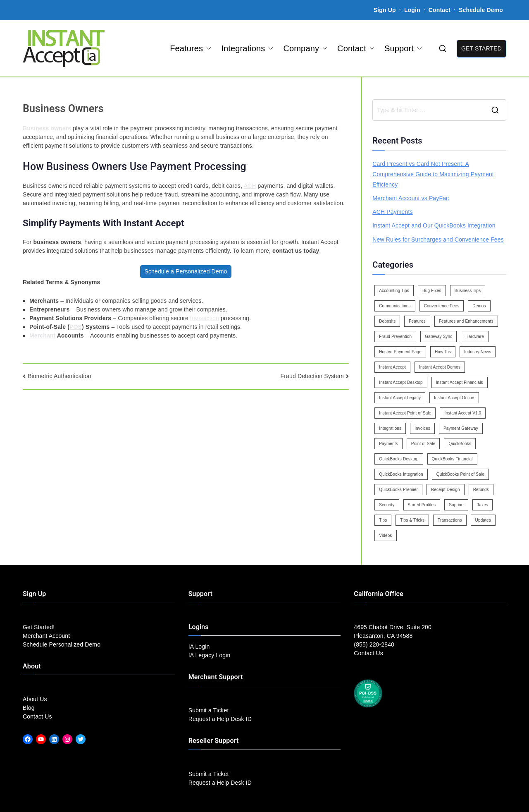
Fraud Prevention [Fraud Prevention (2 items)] (395, 337)
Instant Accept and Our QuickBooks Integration (434, 225)
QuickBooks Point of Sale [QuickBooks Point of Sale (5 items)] (460, 474)
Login (412, 10)
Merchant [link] (42, 335)
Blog (29, 708)
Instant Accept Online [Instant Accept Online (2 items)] (454, 398)
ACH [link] (250, 186)
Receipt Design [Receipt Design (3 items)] (446, 490)
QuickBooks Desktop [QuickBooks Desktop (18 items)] (399, 459)
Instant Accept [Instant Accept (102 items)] (392, 367)
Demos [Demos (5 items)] (479, 306)
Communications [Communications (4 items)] (395, 306)
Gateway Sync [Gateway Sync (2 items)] (438, 337)
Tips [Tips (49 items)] (383, 520)
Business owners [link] (47, 128)
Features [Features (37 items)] (417, 321)
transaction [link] (205, 318)
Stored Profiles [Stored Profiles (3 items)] (422, 505)
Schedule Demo (481, 10)
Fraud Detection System (312, 376)
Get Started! (39, 627)
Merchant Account (46, 636)
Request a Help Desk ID (220, 719)
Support (403, 48)
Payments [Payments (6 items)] (388, 444)
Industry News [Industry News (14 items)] (478, 352)
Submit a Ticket (209, 710)
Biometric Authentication (60, 376)
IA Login (199, 647)
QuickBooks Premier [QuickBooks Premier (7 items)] (398, 490)
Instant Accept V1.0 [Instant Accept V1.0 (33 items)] (463, 413)
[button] (207, 48)
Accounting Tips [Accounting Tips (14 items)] (394, 291)
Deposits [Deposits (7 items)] (387, 321)
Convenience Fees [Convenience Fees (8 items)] (442, 306)
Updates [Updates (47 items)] (483, 520)
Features (191, 48)
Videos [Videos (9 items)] (385, 535)
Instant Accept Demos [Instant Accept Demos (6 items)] (440, 367)
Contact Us (37, 716)
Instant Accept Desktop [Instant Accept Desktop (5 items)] (401, 382)
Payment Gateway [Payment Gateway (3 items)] (461, 428)
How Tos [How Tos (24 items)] (443, 352)
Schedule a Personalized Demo (186, 271)
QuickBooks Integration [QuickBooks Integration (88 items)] (401, 474)
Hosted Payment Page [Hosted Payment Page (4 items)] (400, 352)
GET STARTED (481, 48)
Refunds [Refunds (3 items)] (481, 490)
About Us (35, 699)
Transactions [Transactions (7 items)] (450, 520)
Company (305, 48)
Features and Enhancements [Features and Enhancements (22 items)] (466, 321)
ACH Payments (392, 212)
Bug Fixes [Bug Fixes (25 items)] (432, 291)
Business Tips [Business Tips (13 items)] (468, 291)
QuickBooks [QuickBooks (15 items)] (460, 444)
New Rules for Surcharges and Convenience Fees (438, 240)
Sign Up (385, 10)
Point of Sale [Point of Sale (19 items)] (423, 444)
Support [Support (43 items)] (456, 505)
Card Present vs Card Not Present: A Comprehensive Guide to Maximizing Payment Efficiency (433, 174)
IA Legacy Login (210, 655)
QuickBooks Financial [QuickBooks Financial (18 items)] (452, 459)
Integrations (247, 48)
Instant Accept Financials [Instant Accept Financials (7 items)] (460, 382)
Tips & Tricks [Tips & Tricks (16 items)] (412, 520)
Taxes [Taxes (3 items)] (483, 505)
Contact (440, 10)
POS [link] (76, 327)
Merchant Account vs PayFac (411, 198)
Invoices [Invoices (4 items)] (422, 428)
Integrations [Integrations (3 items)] (390, 428)
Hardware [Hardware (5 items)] (474, 337)
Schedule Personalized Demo (62, 644)
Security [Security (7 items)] (387, 505)
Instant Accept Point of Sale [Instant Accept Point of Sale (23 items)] (405, 413)
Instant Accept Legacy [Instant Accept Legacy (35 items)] (400, 398)
